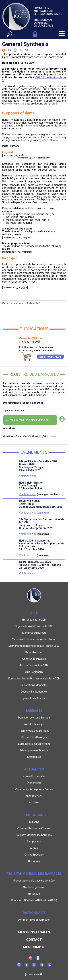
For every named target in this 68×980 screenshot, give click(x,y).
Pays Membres (34, 652)
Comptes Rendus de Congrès (34, 828)
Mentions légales (34, 932)
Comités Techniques (34, 659)
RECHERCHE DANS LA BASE (28, 420)
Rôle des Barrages (34, 724)
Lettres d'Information (34, 776)
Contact (34, 940)
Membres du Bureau (34, 633)
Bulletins (34, 822)
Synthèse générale (14, 411)
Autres (34, 848)
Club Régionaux (34, 672)
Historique (9, 428)
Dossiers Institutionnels (34, 692)
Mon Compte (34, 947)
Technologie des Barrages (34, 731)
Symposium (34, 842)
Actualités (34, 769)
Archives (34, 802)
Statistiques (34, 757)
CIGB (34, 613)
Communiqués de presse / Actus (34, 789)
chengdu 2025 (34, 796)
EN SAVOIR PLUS (50, 357)
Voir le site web (28, 476)
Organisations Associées (34, 698)
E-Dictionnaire (34, 861)
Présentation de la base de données (23, 403)
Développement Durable (34, 750)
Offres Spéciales (34, 855)
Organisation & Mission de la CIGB (34, 626)
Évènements (34, 783)
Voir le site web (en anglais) (35, 513)
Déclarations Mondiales (34, 685)
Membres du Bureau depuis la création (34, 639)
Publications (34, 815)
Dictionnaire (34, 913)
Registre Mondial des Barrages (34, 835)
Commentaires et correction (34, 920)
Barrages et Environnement (34, 744)
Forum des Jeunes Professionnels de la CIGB (34, 679)
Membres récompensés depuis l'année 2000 (34, 646)
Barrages (34, 711)
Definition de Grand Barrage (34, 718)
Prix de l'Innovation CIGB (34, 665)
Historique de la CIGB (34, 620)
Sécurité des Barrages (34, 737)
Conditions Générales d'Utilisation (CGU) (26, 436)
